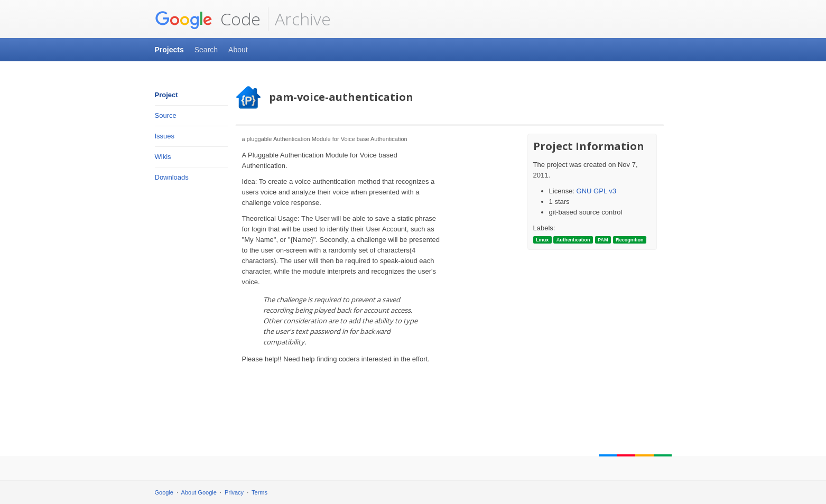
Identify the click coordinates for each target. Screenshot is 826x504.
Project (166, 95)
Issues (165, 136)
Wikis (163, 157)
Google (164, 492)
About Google (199, 492)
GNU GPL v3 (596, 191)
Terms (259, 492)
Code (208, 19)
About (238, 50)
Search (206, 50)
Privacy (234, 492)
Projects (169, 50)
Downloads (172, 177)
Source (166, 115)
